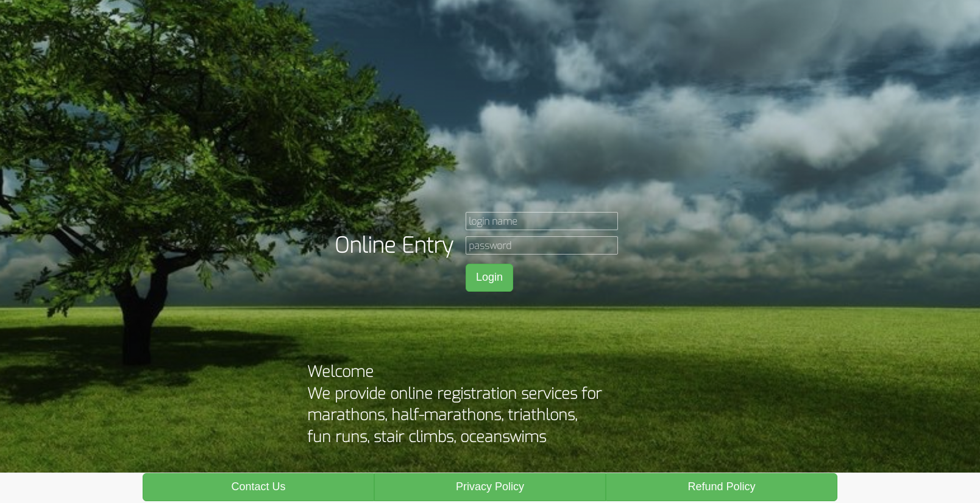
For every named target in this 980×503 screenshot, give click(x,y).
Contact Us (258, 487)
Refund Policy (721, 487)
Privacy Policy (490, 487)
